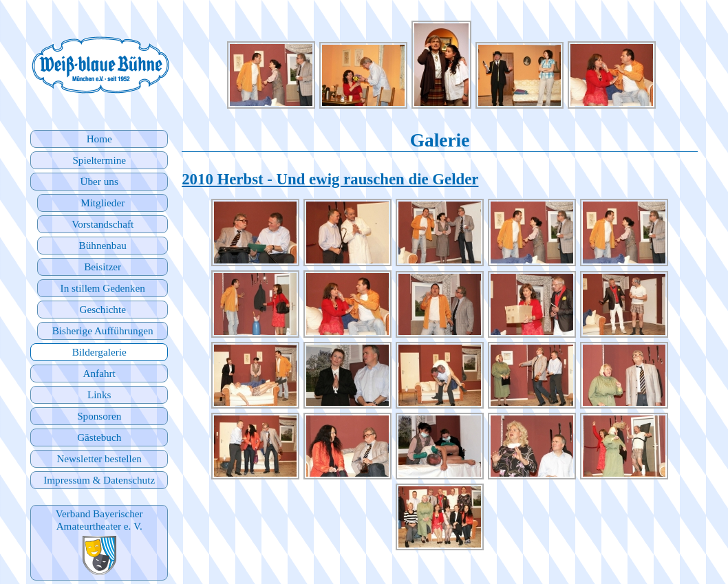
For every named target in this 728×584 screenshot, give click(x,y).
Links (99, 394)
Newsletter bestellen (99, 458)
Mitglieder (103, 203)
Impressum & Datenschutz (99, 480)
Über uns (99, 181)
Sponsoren (99, 416)
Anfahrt (99, 373)
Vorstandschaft (103, 224)
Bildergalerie (99, 352)
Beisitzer (103, 267)
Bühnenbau (103, 245)
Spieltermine (99, 160)
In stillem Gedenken (103, 288)
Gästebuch (99, 437)
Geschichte (102, 309)
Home (99, 139)
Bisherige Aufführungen (103, 331)
